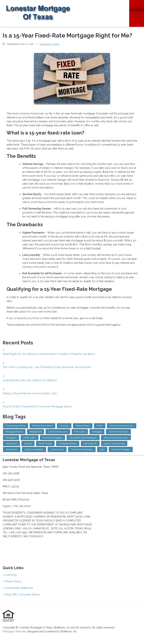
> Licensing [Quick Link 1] (10, 575)
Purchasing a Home (49, 44)
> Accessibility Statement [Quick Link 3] (18, 588)
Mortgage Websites (15, 631)
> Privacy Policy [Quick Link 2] (12, 581)
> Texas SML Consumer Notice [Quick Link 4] (21, 594)
